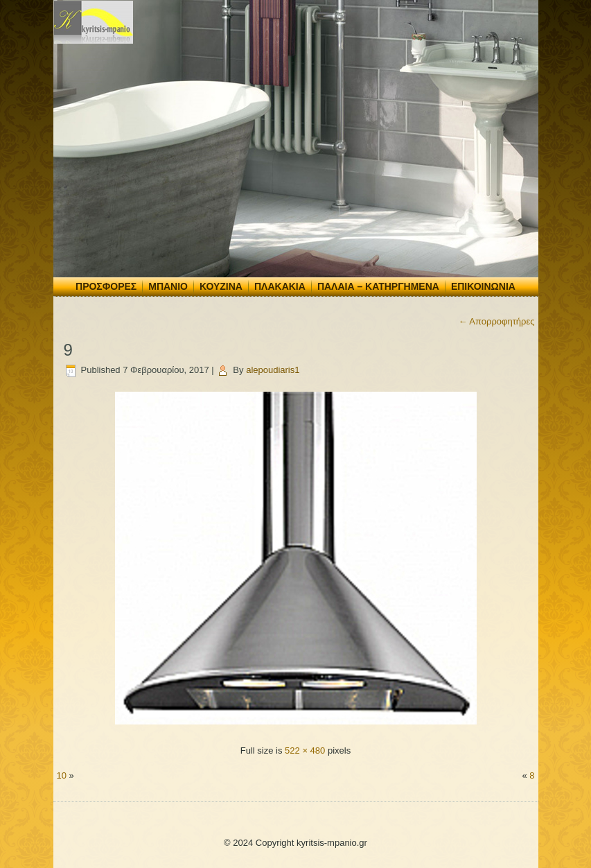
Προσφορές (106, 286)
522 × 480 (305, 750)
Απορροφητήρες (496, 321)
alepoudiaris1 (273, 370)
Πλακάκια (280, 286)
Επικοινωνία (483, 286)
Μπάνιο (168, 286)
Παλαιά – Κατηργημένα (378, 286)
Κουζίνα (221, 286)
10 (62, 775)
